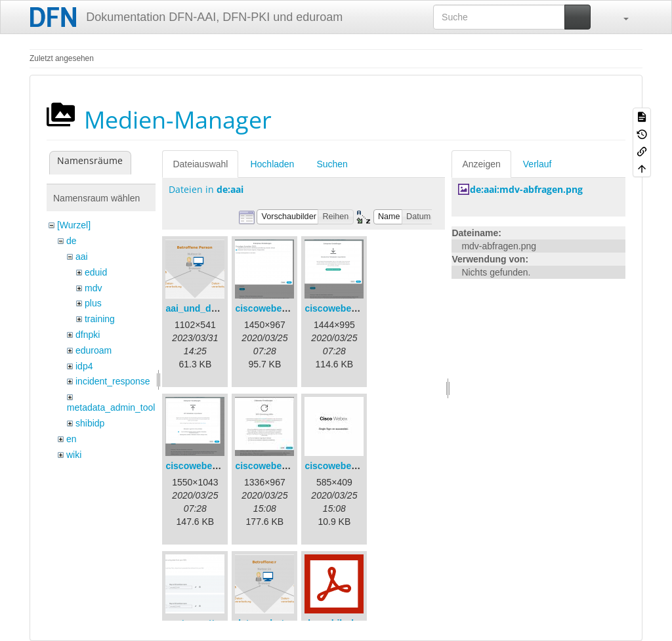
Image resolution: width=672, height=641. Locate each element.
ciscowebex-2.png (344, 308)
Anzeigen (481, 164)
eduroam (94, 350)
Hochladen (272, 164)
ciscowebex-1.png (275, 308)
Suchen (332, 164)
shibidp (90, 423)
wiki (74, 455)
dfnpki (88, 335)
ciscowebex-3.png (205, 466)
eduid (96, 272)
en (72, 439)
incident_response (113, 381)
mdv (93, 288)
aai (82, 257)
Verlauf (537, 164)
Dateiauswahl (200, 164)
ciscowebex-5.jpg (343, 466)
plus (93, 303)
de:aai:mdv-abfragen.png (526, 189)
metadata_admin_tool (111, 407)
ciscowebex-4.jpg (273, 466)
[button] (619, 17)
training (100, 319)
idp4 (84, 366)
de (72, 241)
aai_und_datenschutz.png (222, 308)
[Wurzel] (74, 225)
